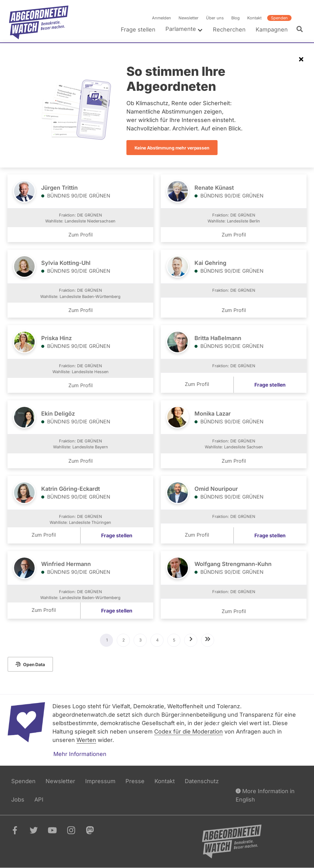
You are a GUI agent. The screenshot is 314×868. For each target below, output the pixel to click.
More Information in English (265, 795)
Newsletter (189, 18)
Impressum (100, 781)
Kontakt (254, 18)
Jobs (18, 800)
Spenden (279, 18)
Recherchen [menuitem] (229, 29)
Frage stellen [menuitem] (138, 29)
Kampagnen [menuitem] (272, 29)
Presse (135, 781)
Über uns (215, 18)
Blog (235, 18)
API (39, 800)
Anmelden (162, 18)
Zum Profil (81, 235)
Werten (86, 740)
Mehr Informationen (80, 754)
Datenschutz (202, 781)
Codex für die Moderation (189, 731)
